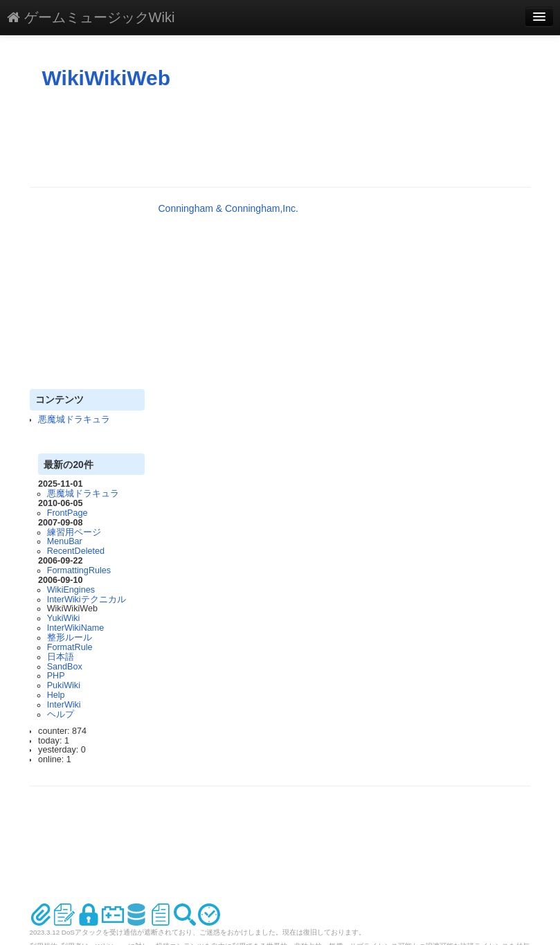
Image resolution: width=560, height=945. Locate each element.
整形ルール (70, 638)
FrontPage (67, 513)
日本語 (61, 657)
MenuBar (65, 541)
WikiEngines (71, 590)
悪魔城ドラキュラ (74, 420)
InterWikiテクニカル (87, 600)
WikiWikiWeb (107, 78)
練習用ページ (74, 532)
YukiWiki (64, 618)
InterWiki (64, 705)
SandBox (65, 667)
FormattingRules (79, 570)
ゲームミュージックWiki (91, 17)
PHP (56, 676)
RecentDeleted (76, 551)
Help (56, 695)
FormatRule (70, 647)
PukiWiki (64, 685)
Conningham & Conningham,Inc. (228, 208)
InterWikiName (76, 628)
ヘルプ (61, 714)
